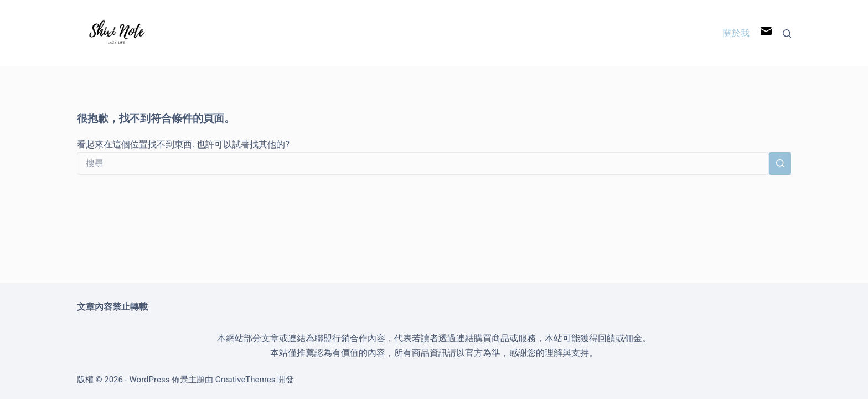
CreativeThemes (246, 380)
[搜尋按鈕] (780, 163)
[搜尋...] (423, 163)
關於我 (736, 33)
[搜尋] (787, 34)
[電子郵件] (766, 34)
